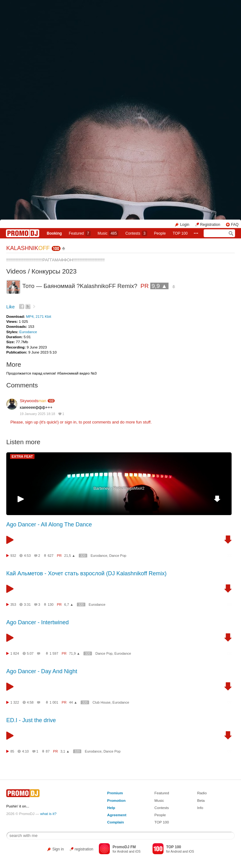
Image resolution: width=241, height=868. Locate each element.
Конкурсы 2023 (54, 271)
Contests (162, 808)
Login (185, 225)
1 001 (54, 702)
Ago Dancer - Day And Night (42, 671)
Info (200, 808)
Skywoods (33, 401)
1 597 (54, 653)
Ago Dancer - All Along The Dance (49, 525)
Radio (202, 793)
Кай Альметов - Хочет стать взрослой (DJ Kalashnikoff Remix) (86, 573)
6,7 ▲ (69, 604)
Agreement (117, 815)
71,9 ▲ (75, 653)
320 (83, 556)
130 (51, 604)
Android (123, 852)
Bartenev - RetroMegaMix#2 (119, 488)
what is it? (48, 814)
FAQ (235, 225)
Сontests (136, 233)
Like (11, 307)
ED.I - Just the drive (31, 720)
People (160, 233)
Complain (116, 822)
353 (13, 604)
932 (13, 556)
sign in (71, 422)
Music (108, 233)
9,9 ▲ (159, 286)
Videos (16, 271)
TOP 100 (180, 233)
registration (84, 849)
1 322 (15, 702)
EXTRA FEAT (22, 456)
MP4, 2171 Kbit (39, 316)
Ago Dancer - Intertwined (37, 622)
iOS (138, 852)
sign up (32, 422)
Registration (210, 225)
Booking (54, 233)
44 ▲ (73, 702)
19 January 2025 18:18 (37, 414)
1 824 (15, 653)
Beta (201, 800)
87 (48, 751)
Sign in (58, 849)
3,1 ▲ (65, 751)
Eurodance (28, 332)
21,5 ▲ (70, 556)
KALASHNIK (28, 248)
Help (111, 808)
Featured (80, 233)
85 (12, 751)
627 (51, 556)
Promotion (116, 800)
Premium (115, 793)
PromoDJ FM (124, 847)
